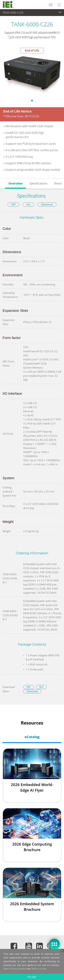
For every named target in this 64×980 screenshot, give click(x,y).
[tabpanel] (32, 75)
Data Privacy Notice (15, 969)
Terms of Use (39, 969)
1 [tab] (32, 100)
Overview (16, 183)
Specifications (38, 183)
